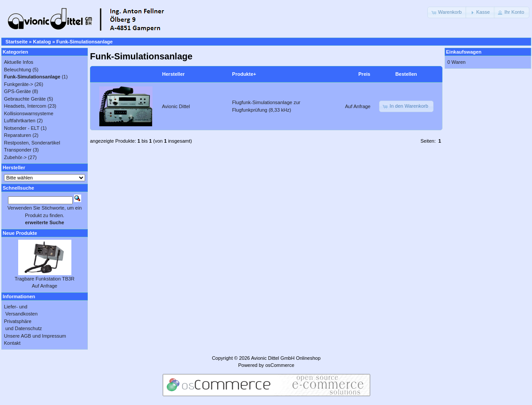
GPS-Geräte (18, 91)
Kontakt (12, 343)
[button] (447, 12)
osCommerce (280, 365)
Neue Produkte (20, 233)
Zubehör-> (15, 157)
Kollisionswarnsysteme (29, 113)
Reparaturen (18, 135)
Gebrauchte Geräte (25, 99)
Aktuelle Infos (19, 62)
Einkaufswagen (464, 52)
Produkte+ (244, 74)
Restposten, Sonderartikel (32, 143)
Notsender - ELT (22, 128)
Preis (364, 74)
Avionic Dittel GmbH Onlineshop (286, 358)
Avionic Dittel (176, 106)
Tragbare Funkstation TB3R (45, 279)
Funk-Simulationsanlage (84, 42)
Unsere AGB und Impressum (35, 336)
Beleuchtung (18, 70)
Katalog (42, 42)
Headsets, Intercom (25, 106)
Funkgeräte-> (19, 84)
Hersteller (174, 74)
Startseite (16, 42)
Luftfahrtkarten (20, 121)
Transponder (18, 150)
